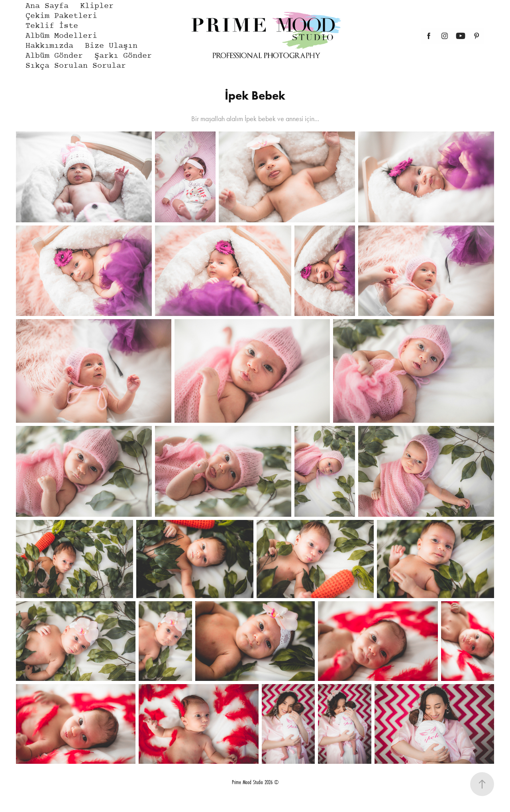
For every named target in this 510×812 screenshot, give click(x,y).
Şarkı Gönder (123, 56)
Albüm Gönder (54, 56)
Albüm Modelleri (61, 36)
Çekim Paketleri (61, 16)
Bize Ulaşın (111, 46)
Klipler (97, 6)
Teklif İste (52, 26)
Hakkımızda (49, 46)
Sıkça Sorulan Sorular (76, 66)
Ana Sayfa (47, 6)
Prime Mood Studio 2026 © (255, 782)
